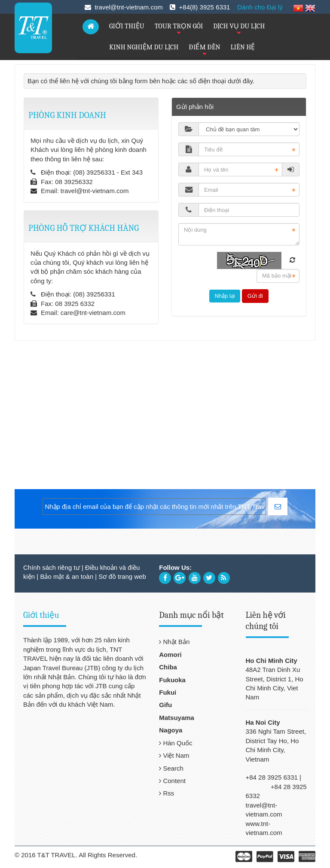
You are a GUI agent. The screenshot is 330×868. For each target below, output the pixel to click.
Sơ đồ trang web (122, 576)
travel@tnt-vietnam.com (95, 191)
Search (171, 768)
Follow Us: (175, 567)
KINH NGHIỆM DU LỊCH (144, 47)
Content (172, 781)
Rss (167, 793)
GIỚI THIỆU (127, 26)
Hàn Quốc (176, 743)
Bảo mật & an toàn (67, 576)
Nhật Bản (174, 642)
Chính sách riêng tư (52, 567)
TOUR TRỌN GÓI (179, 30)
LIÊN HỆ (243, 47)
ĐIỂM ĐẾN (204, 51)
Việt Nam (174, 755)
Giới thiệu (41, 615)
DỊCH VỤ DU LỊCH (239, 30)
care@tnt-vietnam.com (93, 313)
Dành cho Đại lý (260, 7)
